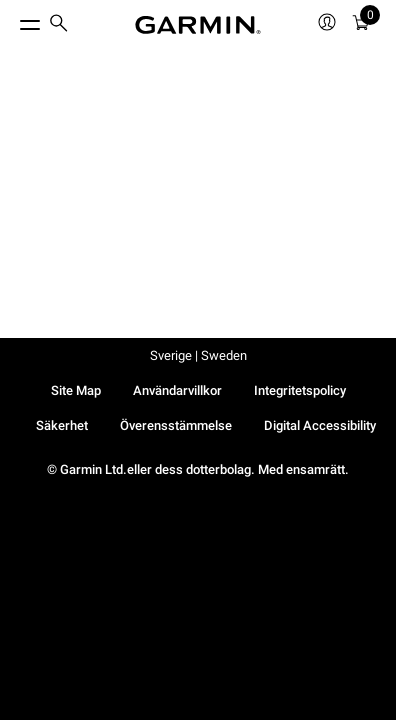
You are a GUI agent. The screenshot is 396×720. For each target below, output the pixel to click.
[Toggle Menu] (12, 20)
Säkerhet (62, 425)
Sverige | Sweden (198, 355)
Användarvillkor (177, 390)
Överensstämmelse (176, 425)
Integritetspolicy (300, 390)
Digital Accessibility (320, 425)
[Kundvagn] (361, 25)
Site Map (76, 390)
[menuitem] (59, 25)
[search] (59, 25)
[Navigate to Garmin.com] (198, 25)
